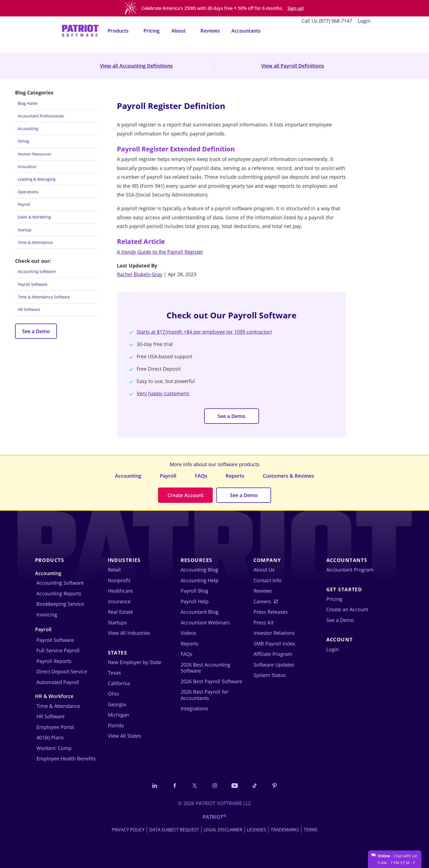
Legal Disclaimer (223, 830)
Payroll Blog (195, 591)
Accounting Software (37, 271)
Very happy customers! (163, 393)
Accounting (28, 129)
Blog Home (28, 103)
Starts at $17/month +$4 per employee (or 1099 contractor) (204, 332)
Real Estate (120, 612)
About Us (264, 570)
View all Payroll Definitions (293, 66)
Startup (25, 230)
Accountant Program (350, 570)
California (119, 683)
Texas (114, 673)
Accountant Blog (200, 612)
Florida (116, 725)
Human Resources (34, 154)
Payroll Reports (54, 661)
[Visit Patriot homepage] (80, 30)
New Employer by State (135, 662)
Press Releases (271, 612)
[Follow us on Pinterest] (275, 785)
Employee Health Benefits (66, 759)
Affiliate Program (273, 654)
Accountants (246, 31)
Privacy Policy (128, 830)
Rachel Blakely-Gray (140, 274)
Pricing (152, 31)
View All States (125, 736)
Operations (28, 192)
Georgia (117, 704)
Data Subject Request (174, 830)
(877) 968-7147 (336, 21)
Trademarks (285, 830)
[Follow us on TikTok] (255, 785)
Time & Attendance (35, 242)
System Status (270, 675)
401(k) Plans (50, 737)
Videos (188, 633)
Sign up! (296, 8)
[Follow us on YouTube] (235, 785)
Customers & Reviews (288, 476)
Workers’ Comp (54, 748)
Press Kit (264, 622)
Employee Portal (55, 727)
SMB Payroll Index (274, 644)
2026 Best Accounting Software (205, 668)
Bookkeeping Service (60, 604)
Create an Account (347, 609)
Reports (235, 476)
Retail (114, 570)
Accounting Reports (59, 593)
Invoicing (47, 615)
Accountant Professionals (41, 116)
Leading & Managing (37, 179)
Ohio (113, 694)
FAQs (201, 476)
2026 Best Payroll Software (211, 681)
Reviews (210, 31)
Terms (311, 830)
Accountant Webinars (205, 622)
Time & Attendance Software (44, 297)
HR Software (29, 309)
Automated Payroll (58, 682)
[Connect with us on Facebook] (175, 785)
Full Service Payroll (58, 650)
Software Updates (274, 665)
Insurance (27, 167)
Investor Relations (274, 633)
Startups (117, 622)
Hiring (23, 141)
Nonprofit (119, 580)
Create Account (185, 495)
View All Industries (129, 633)
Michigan (118, 715)
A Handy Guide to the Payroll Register (160, 252)
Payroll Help (195, 601)
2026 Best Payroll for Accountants (205, 695)
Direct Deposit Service (62, 671)
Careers (262, 601)
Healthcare (120, 591)
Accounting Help (200, 580)
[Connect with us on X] (195, 785)
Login (364, 21)
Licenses (257, 830)
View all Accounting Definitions (136, 66)
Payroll (24, 204)
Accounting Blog (199, 570)
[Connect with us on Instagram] (215, 785)
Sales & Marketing (34, 217)
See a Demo (36, 331)
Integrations (195, 708)
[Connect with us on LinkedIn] (155, 785)
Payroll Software (33, 284)
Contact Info (267, 580)
